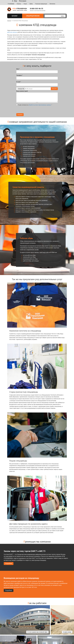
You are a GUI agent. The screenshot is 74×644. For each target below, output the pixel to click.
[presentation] (29, 110)
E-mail (19, 82)
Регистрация (23, 1)
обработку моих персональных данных (40, 105)
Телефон (19, 75)
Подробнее (9, 563)
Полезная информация (41, 4)
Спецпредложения (34, 16)
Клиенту (19, 4)
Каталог (15, 16)
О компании (11, 4)
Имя (18, 69)
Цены (31, 4)
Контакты (52, 4)
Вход (16, 1)
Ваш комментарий (22, 91)
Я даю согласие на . (34, 105)
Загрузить (54, 89)
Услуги (25, 4)
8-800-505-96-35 (37, 9)
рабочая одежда (12, 32)
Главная (9, 21)
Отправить (20, 115)
